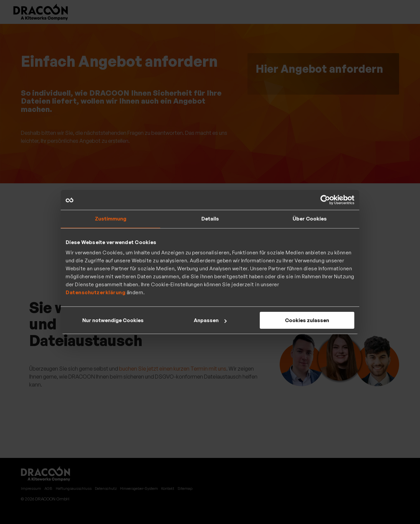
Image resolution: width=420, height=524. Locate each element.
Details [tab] (210, 219)
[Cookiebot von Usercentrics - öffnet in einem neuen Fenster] (325, 200)
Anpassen (210, 320)
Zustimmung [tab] (111, 219)
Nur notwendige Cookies (113, 320)
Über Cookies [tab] (310, 219)
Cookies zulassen (307, 320)
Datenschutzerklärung (96, 292)
